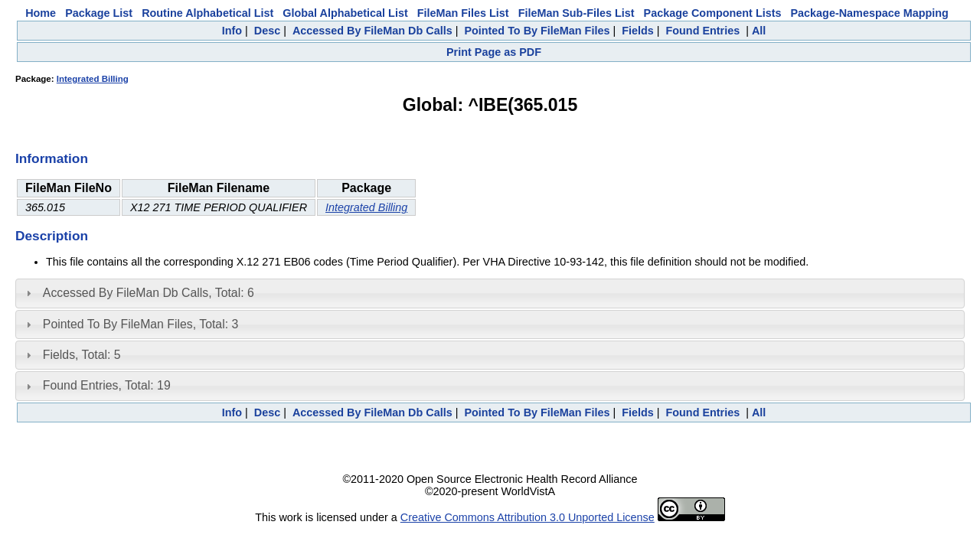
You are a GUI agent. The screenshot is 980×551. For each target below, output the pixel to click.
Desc (267, 31)
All (759, 31)
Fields (638, 31)
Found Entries (702, 31)
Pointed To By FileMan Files (537, 31)
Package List (99, 13)
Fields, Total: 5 (82, 355)
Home (41, 13)
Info (232, 31)
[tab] (490, 293)
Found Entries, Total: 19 (107, 385)
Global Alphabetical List (345, 13)
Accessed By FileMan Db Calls (372, 31)
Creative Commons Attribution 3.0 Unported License (528, 517)
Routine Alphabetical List (207, 13)
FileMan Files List (463, 13)
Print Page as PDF (494, 52)
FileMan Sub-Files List (577, 13)
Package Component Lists (713, 13)
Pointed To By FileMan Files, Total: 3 (140, 324)
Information (52, 158)
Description (52, 236)
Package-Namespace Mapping (870, 13)
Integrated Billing (93, 79)
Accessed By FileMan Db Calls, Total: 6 (149, 293)
